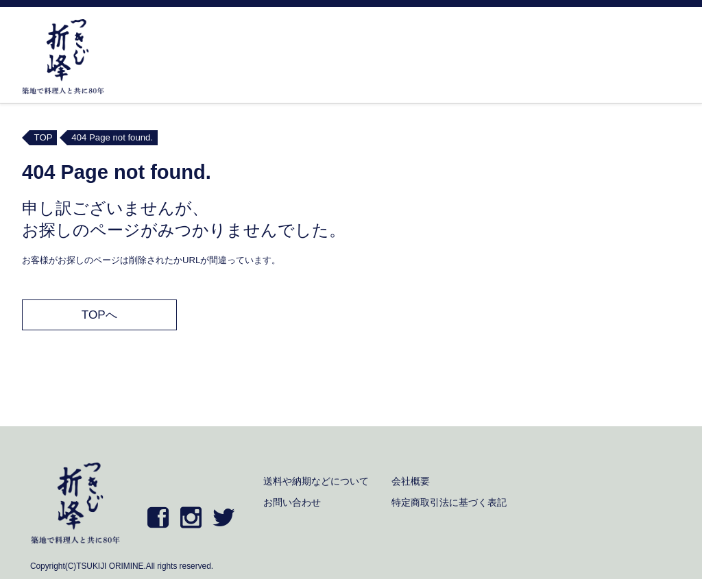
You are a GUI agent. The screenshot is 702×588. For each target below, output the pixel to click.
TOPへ (99, 315)
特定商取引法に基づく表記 (449, 502)
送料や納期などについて (316, 481)
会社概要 (411, 481)
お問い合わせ (292, 502)
